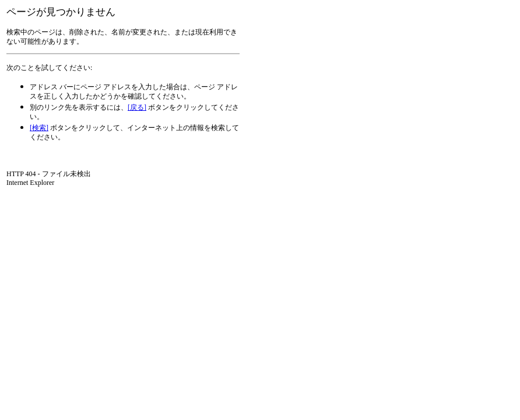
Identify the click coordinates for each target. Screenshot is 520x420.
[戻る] (137, 107)
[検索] (39, 128)
